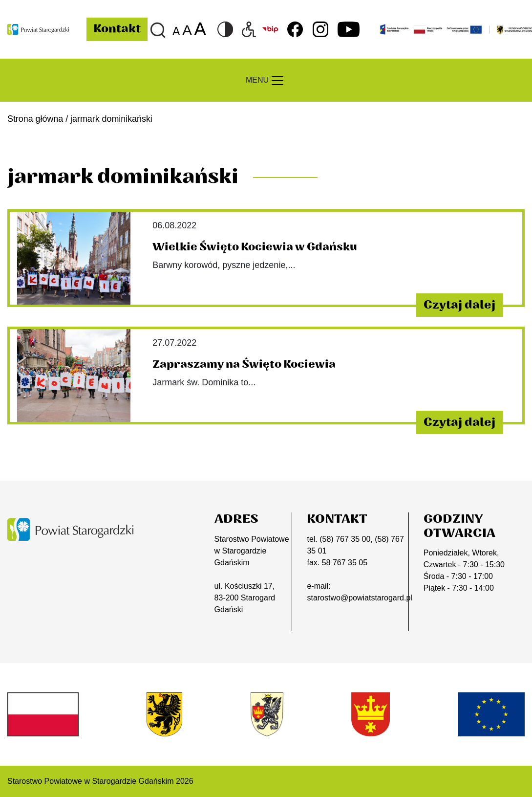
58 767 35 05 (345, 563)
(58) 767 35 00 (345, 539)
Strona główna (35, 119)
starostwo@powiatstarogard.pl (359, 598)
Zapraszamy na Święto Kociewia (244, 364)
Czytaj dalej (459, 305)
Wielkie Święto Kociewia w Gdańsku (255, 247)
